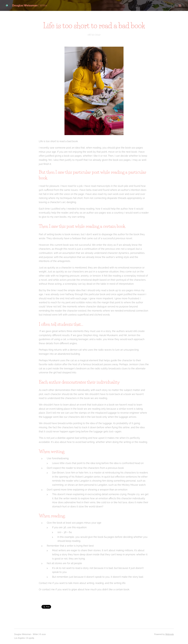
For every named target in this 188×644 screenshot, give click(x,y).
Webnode (170, 634)
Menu (180, 6)
